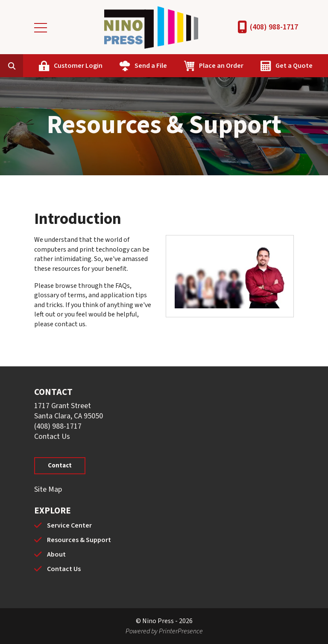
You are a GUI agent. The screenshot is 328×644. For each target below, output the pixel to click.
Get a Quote (294, 66)
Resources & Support (79, 540)
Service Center (69, 525)
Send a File (151, 66)
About (56, 554)
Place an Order (221, 66)
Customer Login (78, 66)
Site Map (48, 489)
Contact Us (52, 437)
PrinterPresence (181, 631)
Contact (60, 466)
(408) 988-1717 (274, 27)
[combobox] (25, 66)
